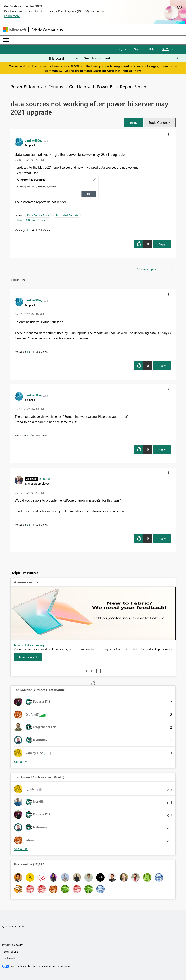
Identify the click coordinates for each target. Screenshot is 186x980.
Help (152, 49)
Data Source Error (38, 215)
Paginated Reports (67, 215)
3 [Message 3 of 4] (27, 435)
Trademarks (9, 958)
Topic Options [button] (158, 122)
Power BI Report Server (31, 220)
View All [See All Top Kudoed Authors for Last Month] (21, 849)
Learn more (12, 16)
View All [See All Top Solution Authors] (21, 762)
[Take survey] (28, 657)
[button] (134, 123)
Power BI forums (26, 86)
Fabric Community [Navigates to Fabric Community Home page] (47, 30)
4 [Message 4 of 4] (27, 351)
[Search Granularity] (63, 58)
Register (123, 49)
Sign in (138, 49)
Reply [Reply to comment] (162, 366)
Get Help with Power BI (91, 86)
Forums (56, 86)
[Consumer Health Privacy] (54, 966)
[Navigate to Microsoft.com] (15, 30)
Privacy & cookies (13, 945)
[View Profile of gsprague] (45, 478)
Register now (132, 71)
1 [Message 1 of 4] (27, 230)
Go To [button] (166, 49)
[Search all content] (131, 58)
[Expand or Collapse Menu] (6, 40)
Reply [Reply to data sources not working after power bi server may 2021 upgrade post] (162, 244)
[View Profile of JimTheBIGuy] (34, 140)
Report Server (133, 86)
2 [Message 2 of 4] (27, 524)
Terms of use (10, 951)
